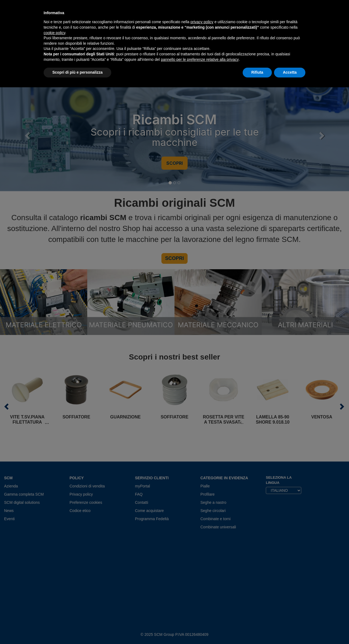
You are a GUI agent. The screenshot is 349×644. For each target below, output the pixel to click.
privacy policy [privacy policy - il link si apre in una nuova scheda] (202, 22)
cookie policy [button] (54, 33)
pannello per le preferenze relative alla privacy (200, 59)
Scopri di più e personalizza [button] (77, 72)
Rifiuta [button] (257, 72)
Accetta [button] (290, 72)
